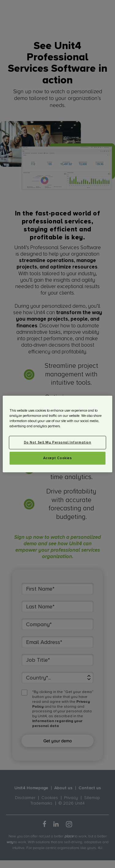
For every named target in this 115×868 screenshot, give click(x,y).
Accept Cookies (58, 458)
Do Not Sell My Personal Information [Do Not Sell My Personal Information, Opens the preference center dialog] (58, 442)
